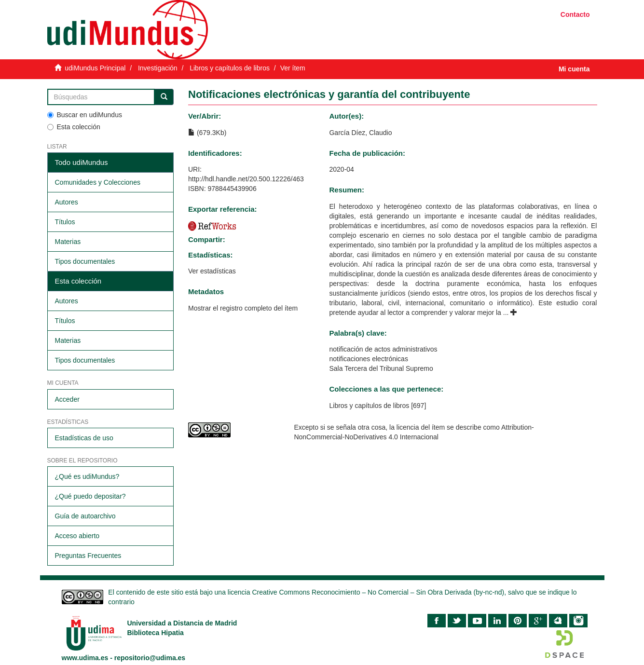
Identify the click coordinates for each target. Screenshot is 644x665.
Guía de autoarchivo (85, 516)
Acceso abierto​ (77, 536)
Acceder (67, 399)
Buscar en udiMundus (85, 115)
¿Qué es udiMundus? (87, 476)
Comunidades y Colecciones (98, 182)
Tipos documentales (85, 261)
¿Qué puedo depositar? (90, 496)
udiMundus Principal (95, 68)
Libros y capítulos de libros (230, 68)
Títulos (65, 222)
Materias (68, 242)
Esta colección (74, 127)
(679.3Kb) (207, 133)
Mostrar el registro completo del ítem (243, 308)
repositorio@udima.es (150, 658)
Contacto (575, 14)
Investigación (158, 68)
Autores (67, 202)
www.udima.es (85, 658)
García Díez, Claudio (360, 133)
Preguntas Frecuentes (88, 556)
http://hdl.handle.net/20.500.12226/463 (246, 179)
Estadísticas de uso (84, 438)
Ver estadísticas (212, 271)
